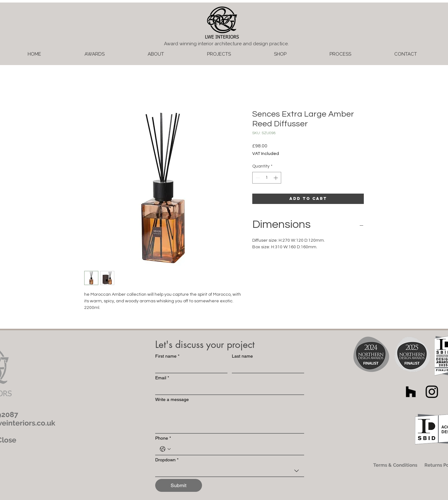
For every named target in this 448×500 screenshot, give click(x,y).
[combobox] (230, 471)
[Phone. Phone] (236, 449)
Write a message (172, 399)
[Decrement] (257, 178)
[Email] (228, 389)
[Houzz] (411, 392)
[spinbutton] (267, 178)
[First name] (189, 367)
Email (162, 378)
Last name (242, 356)
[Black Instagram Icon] (432, 392)
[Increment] (276, 178)
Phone (163, 438)
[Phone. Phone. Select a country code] (165, 449)
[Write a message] (230, 419)
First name (167, 356)
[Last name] (266, 367)
